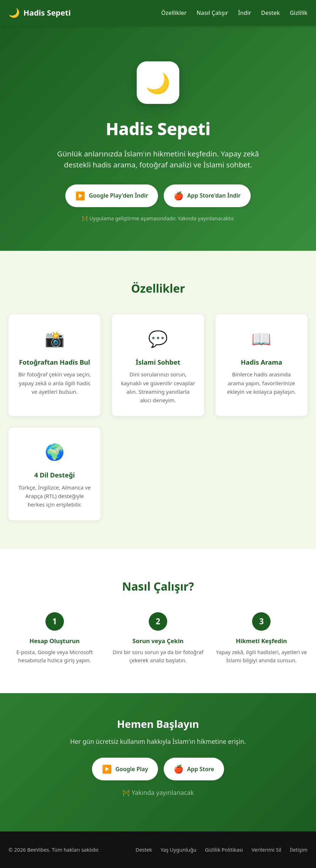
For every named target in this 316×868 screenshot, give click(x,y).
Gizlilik (299, 13)
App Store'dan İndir (207, 196)
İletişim (299, 850)
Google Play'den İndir (112, 196)
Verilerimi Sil (266, 850)
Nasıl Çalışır (213, 13)
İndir (245, 13)
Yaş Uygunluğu (178, 850)
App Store (194, 769)
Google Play (125, 769)
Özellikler (174, 13)
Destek (270, 13)
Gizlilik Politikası (224, 850)
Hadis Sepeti (40, 13)
